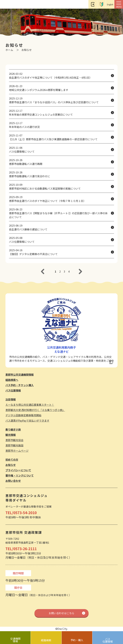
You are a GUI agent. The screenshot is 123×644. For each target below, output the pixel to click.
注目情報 (11, 399)
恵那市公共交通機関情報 (20, 375)
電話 (84, 4)
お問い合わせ (13, 481)
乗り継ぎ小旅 (13, 429)
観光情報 (11, 435)
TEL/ (21, 513)
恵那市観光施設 (14, 445)
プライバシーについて (18, 470)
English (110, 4)
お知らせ (11, 465)
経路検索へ (12, 380)
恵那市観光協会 (14, 440)
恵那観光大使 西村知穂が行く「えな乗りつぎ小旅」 (35, 410)
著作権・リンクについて (20, 475)
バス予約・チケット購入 (20, 385)
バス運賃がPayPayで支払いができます (27, 420)
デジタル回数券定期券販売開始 (23, 415)
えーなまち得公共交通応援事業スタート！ (30, 405)
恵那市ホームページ (17, 451)
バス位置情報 (13, 390)
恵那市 (10, 4)
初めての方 (101, 4)
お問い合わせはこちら (61, 613)
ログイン (93, 4)
